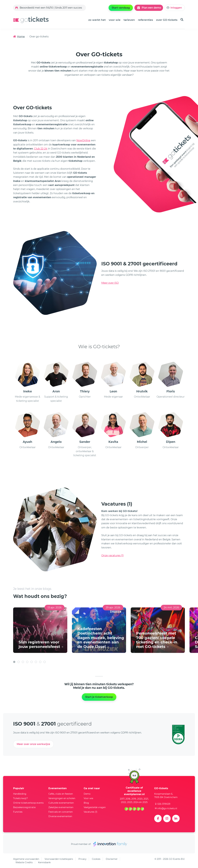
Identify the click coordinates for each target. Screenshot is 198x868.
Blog (86, 803)
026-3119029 (162, 804)
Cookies (96, 859)
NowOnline (83, 151)
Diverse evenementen (60, 816)
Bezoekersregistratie (24, 807)
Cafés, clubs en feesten (61, 794)
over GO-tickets (167, 20)
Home (19, 37)
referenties (145, 20)
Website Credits (24, 862)
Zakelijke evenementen (61, 807)
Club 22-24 (41, 159)
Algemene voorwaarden (26, 859)
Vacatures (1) (90, 812)
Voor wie (88, 798)
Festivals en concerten (61, 812)
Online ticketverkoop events (28, 803)
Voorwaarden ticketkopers (59, 859)
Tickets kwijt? (20, 798)
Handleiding (20, 794)
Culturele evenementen (61, 803)
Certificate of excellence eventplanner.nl (134, 791)
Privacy (82, 859)
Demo (87, 794)
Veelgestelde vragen (95, 807)
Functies (18, 812)
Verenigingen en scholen (62, 798)
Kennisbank (44, 862)
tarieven (129, 20)
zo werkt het (97, 20)
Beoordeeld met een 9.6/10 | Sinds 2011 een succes (48, 8)
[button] (14, 684)
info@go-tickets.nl (166, 808)
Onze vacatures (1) (112, 566)
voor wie (115, 20)
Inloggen (174, 8)
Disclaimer (112, 859)
